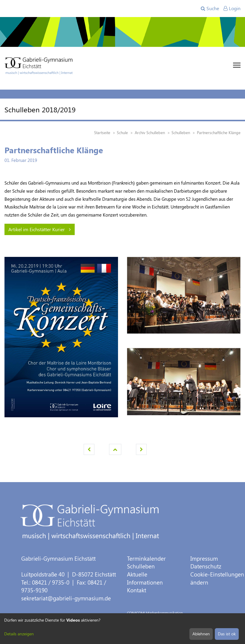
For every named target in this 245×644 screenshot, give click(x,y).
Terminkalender (146, 558)
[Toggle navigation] (237, 65)
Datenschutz (206, 566)
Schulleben (141, 566)
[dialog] (122, 629)
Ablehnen (201, 634)
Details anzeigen (19, 634)
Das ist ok (227, 634)
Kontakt (137, 590)
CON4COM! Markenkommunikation (155, 613)
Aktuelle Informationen (145, 578)
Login (232, 8)
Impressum (204, 558)
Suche (210, 8)
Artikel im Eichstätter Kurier (40, 229)
